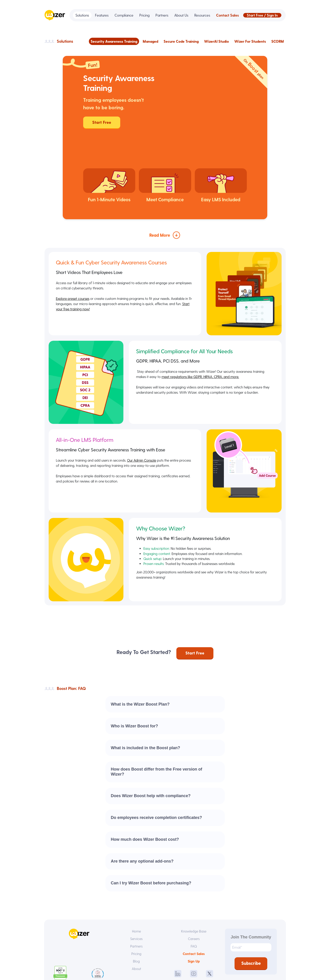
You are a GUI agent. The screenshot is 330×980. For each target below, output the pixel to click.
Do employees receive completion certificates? (156, 784)
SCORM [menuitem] (278, 41)
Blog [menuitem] (136, 929)
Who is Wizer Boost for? (135, 692)
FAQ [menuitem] (194, 913)
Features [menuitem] (102, 15)
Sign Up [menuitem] (194, 929)
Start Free (102, 122)
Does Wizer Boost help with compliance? (151, 762)
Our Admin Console (144, 427)
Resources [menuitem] (202, 15)
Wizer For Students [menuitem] (250, 41)
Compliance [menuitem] (124, 15)
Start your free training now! (77, 277)
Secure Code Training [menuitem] (181, 41)
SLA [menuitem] (195, 968)
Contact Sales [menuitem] (227, 15)
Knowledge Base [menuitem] (194, 898)
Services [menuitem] (136, 905)
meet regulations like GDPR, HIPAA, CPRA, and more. (203, 343)
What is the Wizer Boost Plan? (140, 671)
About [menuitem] (136, 936)
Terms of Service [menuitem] (140, 968)
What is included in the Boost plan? (146, 714)
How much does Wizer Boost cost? (145, 806)
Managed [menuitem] (150, 41)
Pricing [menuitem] (144, 15)
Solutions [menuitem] (82, 15)
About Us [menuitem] (181, 15)
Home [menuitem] (136, 898)
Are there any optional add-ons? (142, 828)
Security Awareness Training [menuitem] (114, 41)
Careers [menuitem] (194, 905)
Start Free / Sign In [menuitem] (262, 15)
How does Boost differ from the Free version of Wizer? (157, 738)
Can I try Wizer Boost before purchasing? (151, 849)
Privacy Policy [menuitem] (173, 968)
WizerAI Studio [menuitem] (216, 41)
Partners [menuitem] (162, 15)
